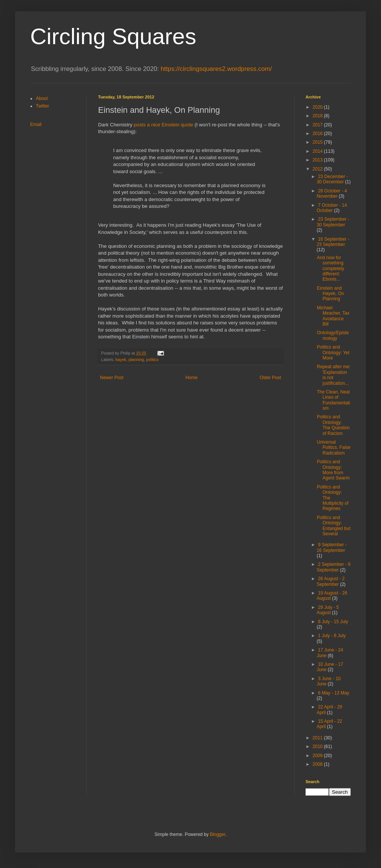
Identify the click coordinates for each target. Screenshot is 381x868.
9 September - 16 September (332, 547)
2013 (318, 160)
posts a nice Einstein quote (164, 125)
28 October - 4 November (332, 194)
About (42, 98)
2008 (318, 764)
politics (152, 359)
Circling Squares (113, 36)
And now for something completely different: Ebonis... (330, 269)
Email (36, 124)
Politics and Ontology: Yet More (333, 353)
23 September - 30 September (333, 222)
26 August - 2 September (330, 581)
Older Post (270, 378)
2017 (318, 125)
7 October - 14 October (332, 208)
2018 (318, 116)
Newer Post (112, 378)
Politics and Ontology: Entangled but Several (334, 526)
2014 (318, 151)
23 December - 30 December (332, 179)
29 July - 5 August (328, 610)
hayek (121, 359)
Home (192, 378)
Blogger (217, 834)
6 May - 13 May (334, 693)
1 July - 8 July (332, 636)
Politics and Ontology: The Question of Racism (333, 425)
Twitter (42, 106)
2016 (318, 134)
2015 (318, 142)
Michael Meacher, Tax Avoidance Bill (333, 316)
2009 (318, 756)
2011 (318, 738)
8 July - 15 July (333, 622)
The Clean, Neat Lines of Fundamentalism (333, 400)
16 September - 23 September (333, 242)
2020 (318, 107)
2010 (318, 747)
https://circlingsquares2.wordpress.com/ (216, 69)
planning (136, 359)
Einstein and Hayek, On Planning (330, 294)
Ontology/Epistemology (333, 335)
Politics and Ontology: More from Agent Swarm (333, 470)
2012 (318, 169)
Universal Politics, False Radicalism (334, 448)
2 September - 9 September (333, 567)
